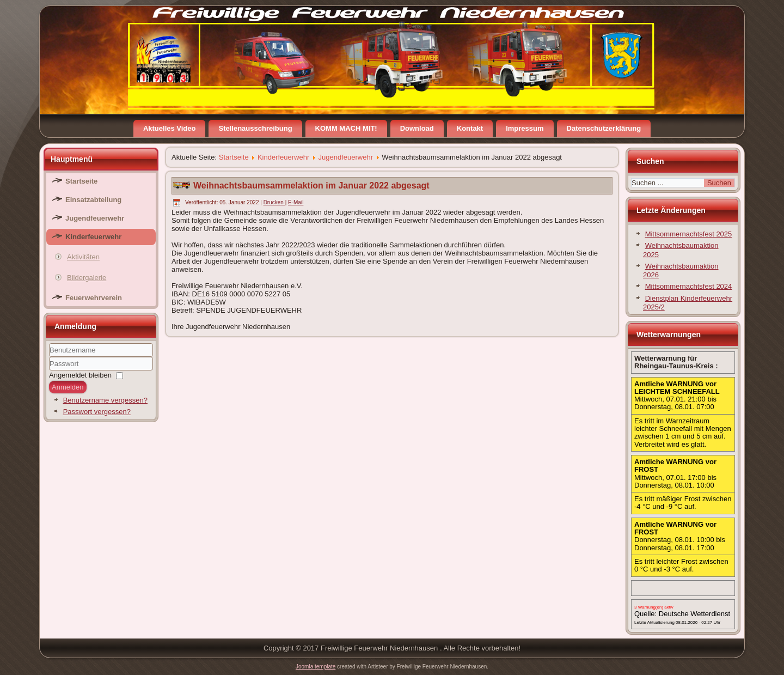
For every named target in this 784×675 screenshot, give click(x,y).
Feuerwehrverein (94, 298)
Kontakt (470, 128)
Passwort (49, 371)
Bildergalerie (87, 278)
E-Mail (296, 202)
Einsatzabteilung (93, 200)
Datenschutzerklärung (604, 128)
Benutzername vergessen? (105, 400)
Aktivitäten (83, 257)
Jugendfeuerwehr (95, 218)
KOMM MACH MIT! (346, 128)
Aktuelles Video (170, 128)
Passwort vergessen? (97, 412)
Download (417, 128)
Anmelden (68, 387)
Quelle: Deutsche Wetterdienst (682, 614)
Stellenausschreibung (255, 128)
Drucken (274, 202)
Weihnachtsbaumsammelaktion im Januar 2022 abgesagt (311, 186)
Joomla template (316, 667)
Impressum (525, 128)
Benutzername (49, 357)
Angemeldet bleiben (80, 375)
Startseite (81, 181)
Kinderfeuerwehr (93, 237)
